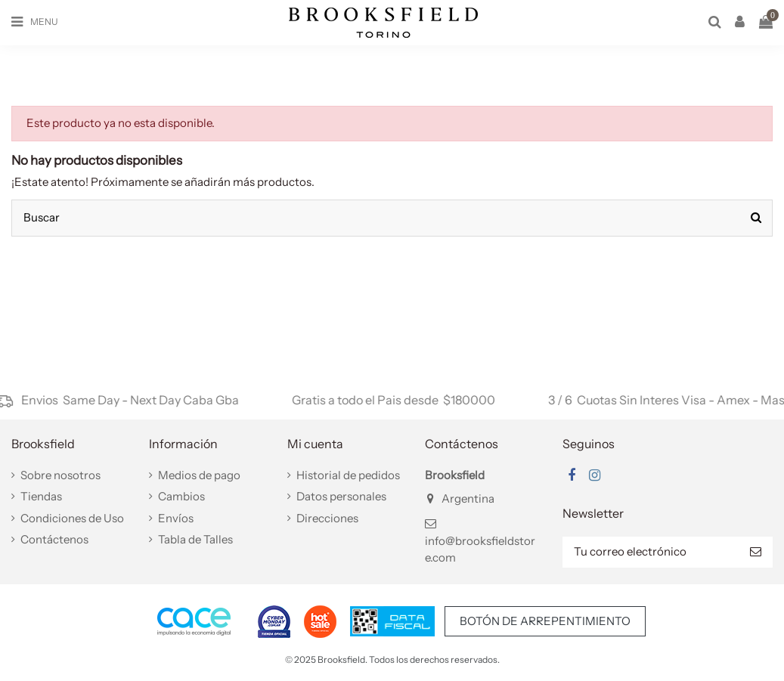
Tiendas (41, 496)
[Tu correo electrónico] (651, 552)
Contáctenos (54, 539)
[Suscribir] (756, 552)
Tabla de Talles (195, 539)
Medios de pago (199, 475)
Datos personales (341, 496)
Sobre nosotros (60, 475)
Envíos (176, 518)
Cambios (181, 496)
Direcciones (327, 518)
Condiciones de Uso (72, 518)
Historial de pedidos (348, 475)
